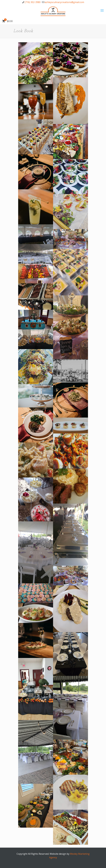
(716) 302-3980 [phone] (33, 2)
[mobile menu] (102, 10)
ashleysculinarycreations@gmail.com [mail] (64, 2)
